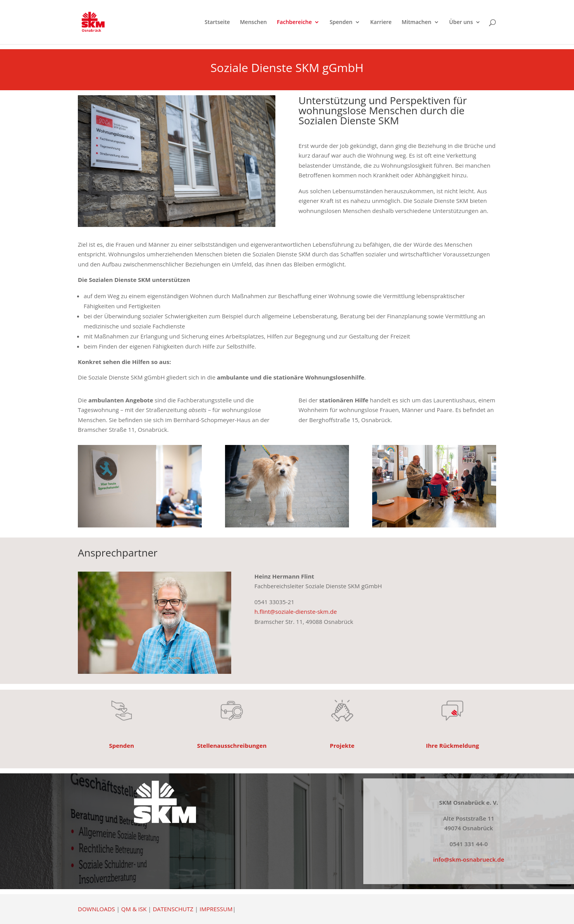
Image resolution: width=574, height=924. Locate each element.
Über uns (461, 22)
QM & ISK (134, 909)
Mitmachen (417, 22)
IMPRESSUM (216, 909)
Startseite (217, 22)
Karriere (381, 22)
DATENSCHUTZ (173, 909)
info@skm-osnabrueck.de (469, 859)
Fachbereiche (294, 22)
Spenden (341, 22)
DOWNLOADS (96, 909)
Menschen (253, 22)
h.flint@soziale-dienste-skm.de (296, 611)
